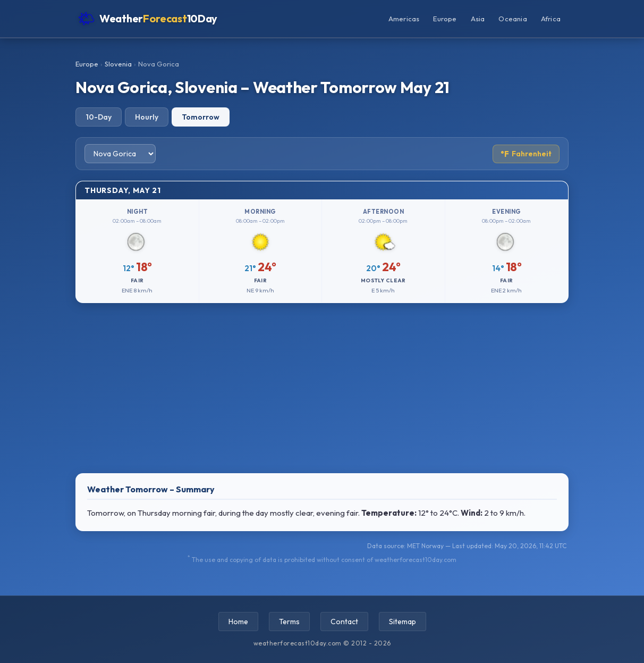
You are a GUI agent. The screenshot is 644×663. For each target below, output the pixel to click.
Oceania (512, 19)
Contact (344, 622)
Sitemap (402, 622)
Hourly (147, 117)
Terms (289, 622)
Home (238, 622)
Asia (478, 19)
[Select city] (120, 154)
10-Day (99, 117)
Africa (551, 19)
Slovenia (118, 64)
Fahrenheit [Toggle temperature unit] (526, 154)
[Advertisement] (322, 388)
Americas (404, 19)
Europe (445, 19)
